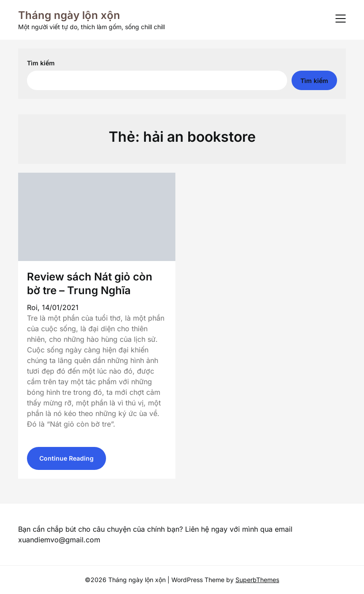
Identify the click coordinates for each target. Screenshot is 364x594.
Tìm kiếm (41, 63)
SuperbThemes (257, 580)
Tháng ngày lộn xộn (69, 15)
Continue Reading (66, 458)
